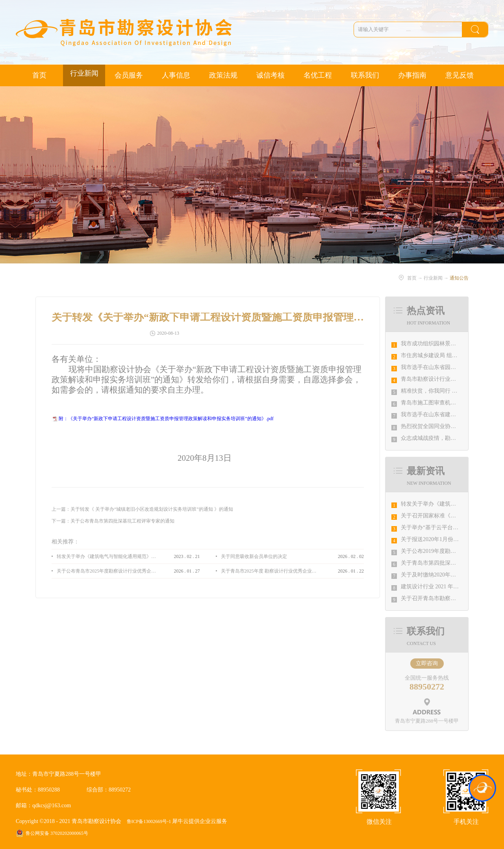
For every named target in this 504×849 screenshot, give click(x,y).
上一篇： (142, 509)
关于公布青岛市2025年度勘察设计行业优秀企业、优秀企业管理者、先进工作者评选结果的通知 (106, 571)
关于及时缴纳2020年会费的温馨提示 (445, 575)
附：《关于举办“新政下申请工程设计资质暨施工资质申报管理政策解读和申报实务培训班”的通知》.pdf (166, 419)
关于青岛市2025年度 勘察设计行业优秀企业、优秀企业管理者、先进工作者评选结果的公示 (271, 571)
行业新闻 (433, 278)
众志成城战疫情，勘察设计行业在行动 (448, 438)
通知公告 (459, 278)
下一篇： (113, 521)
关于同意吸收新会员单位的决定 (254, 556)
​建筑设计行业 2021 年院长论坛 (438, 587)
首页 (39, 75)
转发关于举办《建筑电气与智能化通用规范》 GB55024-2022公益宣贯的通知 (106, 556)
